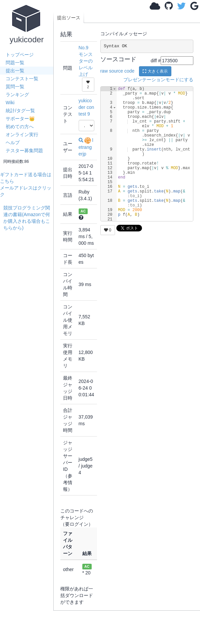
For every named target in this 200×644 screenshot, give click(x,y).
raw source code (117, 71)
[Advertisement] (28, 252)
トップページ (20, 55)
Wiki (10, 103)
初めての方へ (20, 127)
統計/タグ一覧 (20, 111)
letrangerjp (86, 147)
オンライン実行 (22, 135)
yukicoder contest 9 (86, 107)
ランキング (17, 95)
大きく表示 (155, 71)
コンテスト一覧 (22, 79)
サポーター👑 (20, 119)
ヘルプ (13, 143)
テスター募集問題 (24, 151)
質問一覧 (15, 87)
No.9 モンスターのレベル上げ (86, 61)
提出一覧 (15, 71)
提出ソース (69, 18)
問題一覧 (15, 63)
